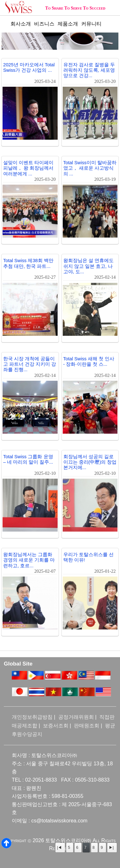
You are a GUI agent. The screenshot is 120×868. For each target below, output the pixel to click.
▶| (111, 848)
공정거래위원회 (76, 717)
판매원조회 (87, 726)
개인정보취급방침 (32, 717)
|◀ (59, 848)
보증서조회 (56, 726)
